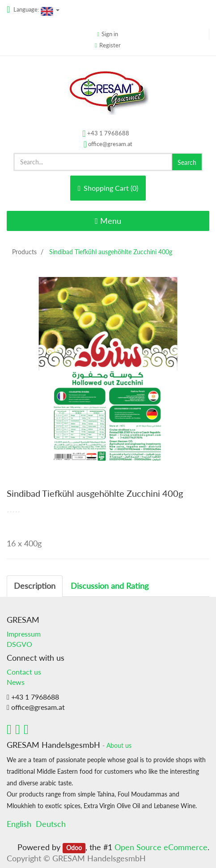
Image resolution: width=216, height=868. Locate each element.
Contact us (24, 672)
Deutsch (51, 824)
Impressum (24, 634)
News (16, 682)
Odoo (74, 848)
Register (110, 45)
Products (24, 252)
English (19, 824)
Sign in (110, 34)
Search (187, 162)
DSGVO (19, 644)
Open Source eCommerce (161, 847)
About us (119, 746)
